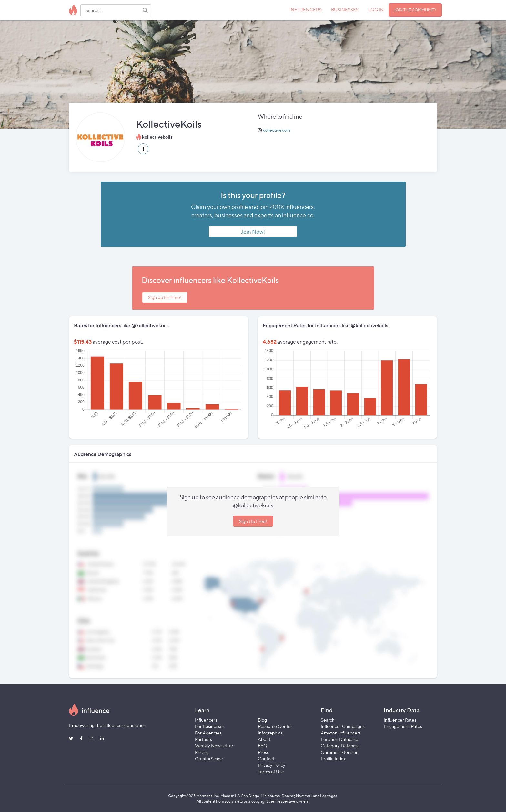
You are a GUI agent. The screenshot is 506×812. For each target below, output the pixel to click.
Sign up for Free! (165, 297)
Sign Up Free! (253, 521)
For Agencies (208, 733)
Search (328, 720)
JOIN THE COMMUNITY (415, 10)
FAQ (263, 746)
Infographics (270, 733)
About (264, 739)
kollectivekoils (277, 130)
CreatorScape (209, 759)
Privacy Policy (272, 765)
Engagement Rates (403, 726)
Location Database (339, 739)
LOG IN (376, 10)
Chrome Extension (340, 752)
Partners (203, 739)
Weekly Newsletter (214, 746)
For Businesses (210, 726)
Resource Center (275, 726)
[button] (143, 149)
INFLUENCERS (305, 10)
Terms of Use (271, 771)
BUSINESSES (345, 10)
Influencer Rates (400, 720)
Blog (262, 720)
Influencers (206, 720)
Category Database (340, 746)
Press (263, 752)
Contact (266, 759)
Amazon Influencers (341, 733)
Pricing (202, 752)
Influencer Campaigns (343, 726)
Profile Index (333, 759)
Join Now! (253, 232)
